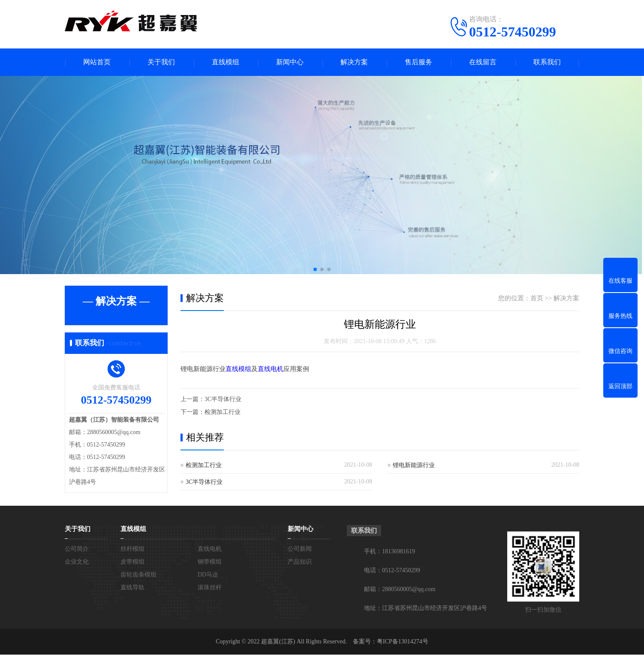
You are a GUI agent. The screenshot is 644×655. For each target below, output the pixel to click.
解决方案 (354, 62)
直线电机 (271, 369)
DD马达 (208, 575)
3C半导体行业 (223, 399)
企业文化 (77, 562)
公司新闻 (300, 549)
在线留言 (483, 62)
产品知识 (300, 562)
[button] (315, 270)
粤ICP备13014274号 (403, 642)
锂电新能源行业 (414, 465)
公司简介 (77, 549)
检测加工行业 (223, 412)
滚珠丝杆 (210, 588)
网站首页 (97, 62)
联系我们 (547, 62)
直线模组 (226, 62)
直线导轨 (132, 588)
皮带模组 (132, 562)
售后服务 (418, 62)
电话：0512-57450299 (392, 571)
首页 (537, 299)
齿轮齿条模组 (138, 575)
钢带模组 (210, 562)
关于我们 (161, 62)
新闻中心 (290, 62)
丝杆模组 (132, 549)
